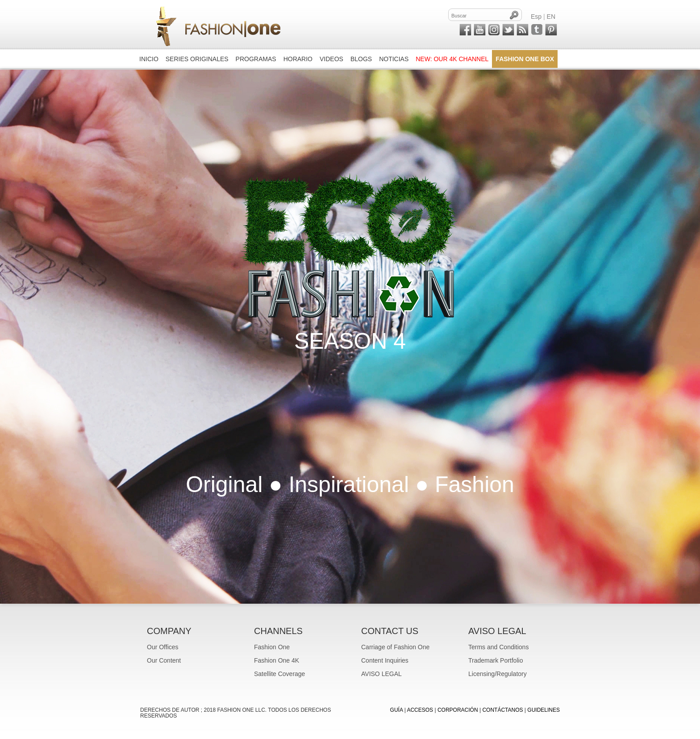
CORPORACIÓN (458, 710)
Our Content (164, 660)
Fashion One (272, 647)
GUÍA (397, 710)
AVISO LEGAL (381, 674)
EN (551, 17)
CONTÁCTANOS (502, 710)
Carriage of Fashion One (395, 647)
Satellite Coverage (279, 674)
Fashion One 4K (277, 660)
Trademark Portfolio (496, 660)
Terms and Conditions (498, 647)
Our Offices (163, 647)
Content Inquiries (385, 660)
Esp (536, 17)
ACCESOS (420, 710)
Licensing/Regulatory (498, 674)
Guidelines (544, 710)
